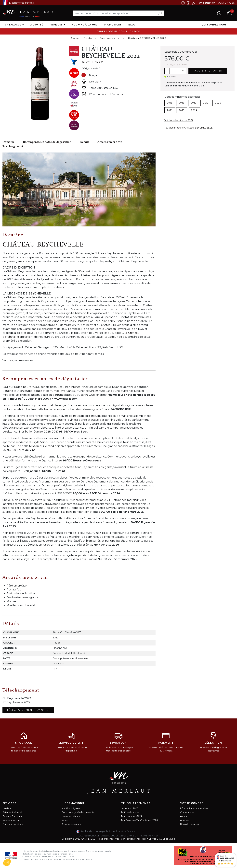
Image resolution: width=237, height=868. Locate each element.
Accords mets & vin (110, 142)
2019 (206, 103)
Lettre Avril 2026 (130, 808)
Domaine (8, 142)
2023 (182, 110)
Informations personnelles (194, 808)
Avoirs (183, 816)
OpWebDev (155, 839)
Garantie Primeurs (12, 816)
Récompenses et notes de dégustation (47, 142)
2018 (194, 103)
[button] (7, 862)
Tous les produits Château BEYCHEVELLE (189, 128)
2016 (182, 103)
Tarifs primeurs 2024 (132, 816)
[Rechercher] (118, 13)
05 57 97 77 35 (226, 3)
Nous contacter (11, 820)
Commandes (187, 812)
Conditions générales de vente (78, 812)
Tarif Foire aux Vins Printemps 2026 (139, 820)
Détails (84, 142)
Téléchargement (13, 146)
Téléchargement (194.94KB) (28, 710)
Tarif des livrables (130, 812)
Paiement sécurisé (12, 812)
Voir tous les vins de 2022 (179, 120)
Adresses (185, 820)
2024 (194, 110)
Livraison (7, 808)
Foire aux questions (13, 824)
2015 (170, 103)
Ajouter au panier (208, 71)
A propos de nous (71, 824)
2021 (170, 110)
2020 (218, 103)
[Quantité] (175, 71)
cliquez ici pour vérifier (148, 831)
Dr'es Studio (169, 839)
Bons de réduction (190, 824)
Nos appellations (71, 816)
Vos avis (66, 820)
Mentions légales (71, 808)
